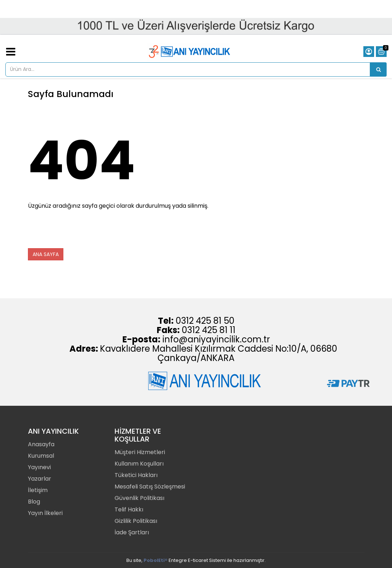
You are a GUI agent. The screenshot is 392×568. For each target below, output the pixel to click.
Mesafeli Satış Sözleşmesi (150, 487)
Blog (34, 502)
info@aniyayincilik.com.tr (216, 339)
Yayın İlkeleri (45, 513)
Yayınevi (39, 467)
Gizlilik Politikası (136, 521)
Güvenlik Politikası (139, 498)
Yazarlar (40, 479)
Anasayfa (41, 444)
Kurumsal (41, 456)
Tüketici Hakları (136, 475)
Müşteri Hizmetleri (140, 452)
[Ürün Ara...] (378, 69)
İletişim (38, 490)
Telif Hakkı (129, 509)
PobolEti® (156, 560)
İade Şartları (132, 532)
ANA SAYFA (46, 254)
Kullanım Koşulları (139, 464)
